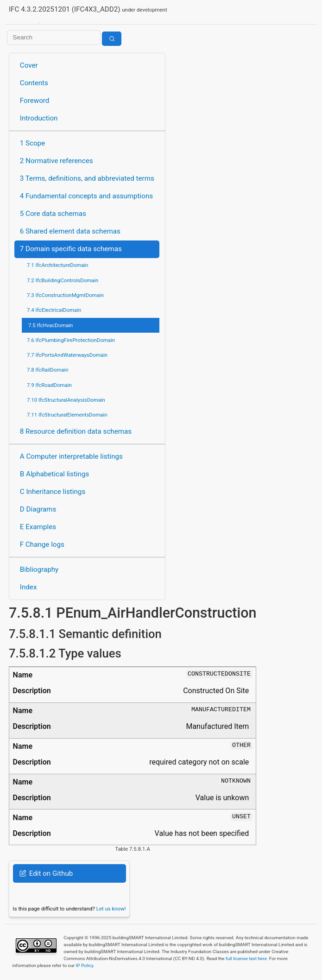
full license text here (246, 958)
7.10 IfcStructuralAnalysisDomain (66, 400)
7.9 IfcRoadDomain (49, 385)
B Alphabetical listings (55, 474)
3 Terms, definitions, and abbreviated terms (87, 178)
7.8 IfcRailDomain (48, 370)
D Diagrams (38, 509)
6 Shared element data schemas (70, 231)
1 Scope (33, 143)
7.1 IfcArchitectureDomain (57, 265)
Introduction (39, 118)
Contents (34, 83)
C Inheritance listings (53, 492)
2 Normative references (57, 161)
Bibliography (39, 569)
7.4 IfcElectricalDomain (54, 310)
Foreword (35, 101)
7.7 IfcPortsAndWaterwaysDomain (67, 355)
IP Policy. (85, 965)
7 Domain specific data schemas (71, 249)
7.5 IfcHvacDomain (51, 325)
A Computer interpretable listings (71, 456)
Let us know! (111, 909)
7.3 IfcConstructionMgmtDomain (65, 295)
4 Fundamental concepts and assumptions (86, 196)
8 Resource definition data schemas (76, 431)
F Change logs (42, 544)
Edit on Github (46, 873)
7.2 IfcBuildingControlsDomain (63, 280)
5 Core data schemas (53, 214)
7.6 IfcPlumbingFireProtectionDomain (71, 340)
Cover (29, 65)
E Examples (38, 527)
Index (28, 587)
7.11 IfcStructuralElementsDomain (67, 415)
